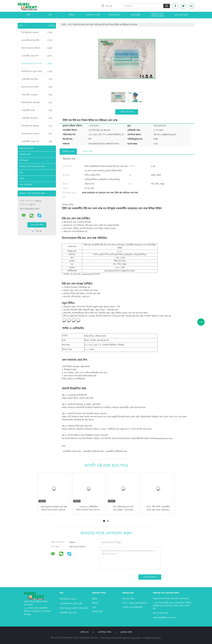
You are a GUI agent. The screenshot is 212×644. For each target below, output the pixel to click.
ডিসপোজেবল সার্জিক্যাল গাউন (37, 87)
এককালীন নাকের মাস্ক (72, 451)
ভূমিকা (95, 599)
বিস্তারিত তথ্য (68, 152)
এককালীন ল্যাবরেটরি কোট (37, 40)
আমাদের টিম (97, 612)
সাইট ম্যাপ (85, 632)
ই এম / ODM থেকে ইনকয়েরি (135, 603)
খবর (21, 173)
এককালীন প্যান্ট (37, 110)
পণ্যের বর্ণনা (88, 152)
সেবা (94, 607)
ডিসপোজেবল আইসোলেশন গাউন (37, 48)
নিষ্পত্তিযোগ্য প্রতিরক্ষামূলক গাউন (37, 103)
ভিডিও (71, 15)
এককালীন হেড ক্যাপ (37, 56)
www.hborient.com (164, 439)
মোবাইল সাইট (126, 632)
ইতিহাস (95, 603)
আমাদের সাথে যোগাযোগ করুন (157, 15)
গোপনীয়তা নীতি (104, 632)
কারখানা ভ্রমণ (114, 15)
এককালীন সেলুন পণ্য (37, 142)
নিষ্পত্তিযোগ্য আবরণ (37, 33)
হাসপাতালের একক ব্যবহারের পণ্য (37, 134)
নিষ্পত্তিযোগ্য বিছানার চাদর (37, 126)
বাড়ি (28, 15)
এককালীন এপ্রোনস (37, 95)
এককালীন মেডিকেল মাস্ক (93, 451)
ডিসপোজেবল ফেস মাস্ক (37, 64)
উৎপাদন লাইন (128, 599)
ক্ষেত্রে (22, 179)
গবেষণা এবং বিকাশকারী (132, 607)
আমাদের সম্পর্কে (93, 15)
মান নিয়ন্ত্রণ (136, 15)
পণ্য (50, 15)
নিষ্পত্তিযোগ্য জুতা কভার (37, 72)
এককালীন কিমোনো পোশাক (37, 118)
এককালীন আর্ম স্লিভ (37, 79)
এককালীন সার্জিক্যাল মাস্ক (116, 451)
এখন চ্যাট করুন (181, 15)
